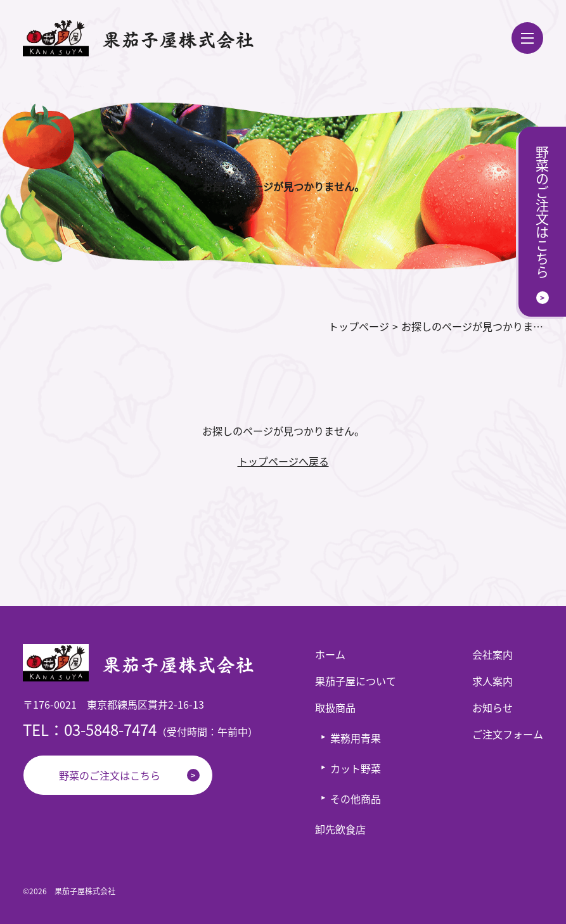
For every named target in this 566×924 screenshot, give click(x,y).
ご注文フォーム (508, 734)
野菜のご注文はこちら (110, 775)
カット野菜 (356, 768)
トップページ (359, 326)
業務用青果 (356, 738)
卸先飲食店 (340, 829)
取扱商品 (335, 707)
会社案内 (492, 654)
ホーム (330, 654)
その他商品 (356, 799)
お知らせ (492, 707)
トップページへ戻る (283, 461)
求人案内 (492, 681)
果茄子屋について (356, 681)
